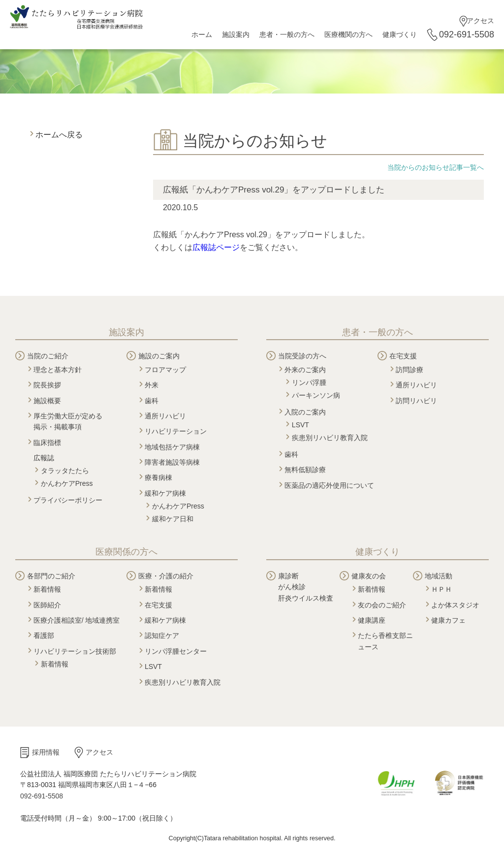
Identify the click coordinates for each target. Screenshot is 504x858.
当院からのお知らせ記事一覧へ (436, 167)
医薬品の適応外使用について (329, 485)
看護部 (44, 636)
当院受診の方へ (302, 356)
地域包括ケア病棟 (172, 447)
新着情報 (47, 589)
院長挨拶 (47, 385)
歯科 (152, 401)
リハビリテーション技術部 (75, 651)
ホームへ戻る (59, 135)
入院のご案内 (305, 412)
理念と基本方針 (58, 370)
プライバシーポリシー (68, 500)
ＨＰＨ (441, 589)
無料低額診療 (305, 470)
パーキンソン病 (316, 395)
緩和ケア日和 (173, 519)
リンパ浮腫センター (176, 651)
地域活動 (439, 576)
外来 (152, 385)
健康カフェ (448, 620)
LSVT (300, 425)
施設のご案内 (159, 356)
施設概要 (47, 401)
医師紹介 (47, 605)
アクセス (480, 21)
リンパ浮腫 (309, 382)
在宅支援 (403, 356)
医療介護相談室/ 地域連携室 (77, 620)
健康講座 (372, 620)
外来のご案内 (305, 370)
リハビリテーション (176, 431)
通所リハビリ (165, 416)
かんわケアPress (67, 483)
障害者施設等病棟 (172, 462)
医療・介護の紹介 (166, 576)
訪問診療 (409, 370)
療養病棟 (158, 477)
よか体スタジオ (455, 605)
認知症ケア (162, 636)
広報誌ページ (216, 247)
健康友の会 (369, 576)
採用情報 (46, 752)
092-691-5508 (467, 34)
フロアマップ (165, 370)
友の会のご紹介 (382, 605)
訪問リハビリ (416, 401)
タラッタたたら (65, 471)
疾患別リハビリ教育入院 (330, 438)
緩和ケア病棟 (165, 493)
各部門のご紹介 (51, 576)
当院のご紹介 (48, 356)
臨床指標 (47, 443)
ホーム (202, 34)
